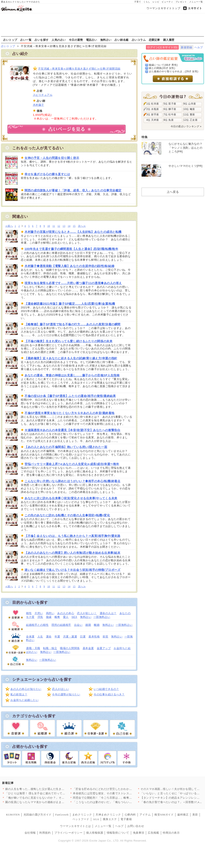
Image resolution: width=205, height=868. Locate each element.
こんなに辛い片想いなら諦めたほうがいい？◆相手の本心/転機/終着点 (72, 481)
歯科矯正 (183, 815)
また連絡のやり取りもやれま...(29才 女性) (174, 71)
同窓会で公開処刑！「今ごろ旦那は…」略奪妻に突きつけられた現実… (118, 798)
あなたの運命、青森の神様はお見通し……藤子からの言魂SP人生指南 (72, 375)
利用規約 (45, 833)
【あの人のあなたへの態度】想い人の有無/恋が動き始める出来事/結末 (72, 553)
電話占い (92, 40)
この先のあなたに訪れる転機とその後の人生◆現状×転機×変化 (67, 515)
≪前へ (9, 226)
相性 (29, 613)
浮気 (40, 617)
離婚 (97, 625)
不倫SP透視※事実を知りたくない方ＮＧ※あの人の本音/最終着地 (70, 413)
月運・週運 (70, 637)
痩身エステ (110, 819)
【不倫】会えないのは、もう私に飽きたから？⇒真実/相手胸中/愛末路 (72, 536)
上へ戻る (173, 192)
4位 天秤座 (153, 120)
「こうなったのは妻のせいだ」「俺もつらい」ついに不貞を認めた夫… (118, 802)
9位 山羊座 (190, 104)
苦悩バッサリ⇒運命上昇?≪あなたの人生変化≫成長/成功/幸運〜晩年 (72, 464)
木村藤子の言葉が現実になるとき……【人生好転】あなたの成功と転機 (73, 232)
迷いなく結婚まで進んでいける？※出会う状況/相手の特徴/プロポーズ (72, 570)
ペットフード (81, 819)
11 (54, 226)
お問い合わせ (136, 826)
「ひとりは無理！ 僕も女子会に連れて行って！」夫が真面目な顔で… (49, 793)
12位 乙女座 (190, 120)
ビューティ (167, 2)
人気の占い (59, 40)
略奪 (57, 617)
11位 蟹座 (189, 115)
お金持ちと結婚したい (24, 700)
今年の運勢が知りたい (66, 694)
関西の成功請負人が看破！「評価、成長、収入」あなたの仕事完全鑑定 (73, 190)
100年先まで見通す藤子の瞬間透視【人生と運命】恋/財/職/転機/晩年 (71, 249)
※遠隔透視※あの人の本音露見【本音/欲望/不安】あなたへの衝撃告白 (72, 430)
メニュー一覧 (196, 2)
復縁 (49, 617)
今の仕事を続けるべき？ (109, 694)
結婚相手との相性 (37, 625)
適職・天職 (33, 648)
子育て (138, 2)
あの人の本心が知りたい (26, 689)
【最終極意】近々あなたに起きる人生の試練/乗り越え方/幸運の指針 (71, 358)
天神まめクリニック (108, 815)
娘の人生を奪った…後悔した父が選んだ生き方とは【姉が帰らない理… (50, 789)
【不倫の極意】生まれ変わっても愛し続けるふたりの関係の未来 (68, 341)
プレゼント (181, 2)
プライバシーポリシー (68, 833)
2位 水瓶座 (153, 109)
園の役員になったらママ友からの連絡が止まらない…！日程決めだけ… (50, 802)
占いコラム (139, 40)
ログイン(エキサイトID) (162, 47)
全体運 (30, 637)
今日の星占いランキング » (186, 126)
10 (49, 226)
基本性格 (94, 637)
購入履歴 (169, 40)
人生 (40, 637)
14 (69, 226)
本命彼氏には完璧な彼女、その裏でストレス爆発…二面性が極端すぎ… (118, 793)
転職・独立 (50, 648)
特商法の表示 (171, 833)
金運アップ (104, 648)
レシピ (156, 2)
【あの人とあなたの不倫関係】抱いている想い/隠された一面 (66, 447)
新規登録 (186, 47)
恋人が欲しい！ (87, 613)
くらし (147, 2)
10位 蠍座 (189, 109)
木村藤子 (39, 105)
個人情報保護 (95, 833)
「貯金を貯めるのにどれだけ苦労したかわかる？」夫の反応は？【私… (118, 789)
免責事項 (139, 833)
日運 (83, 637)
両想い (50, 613)
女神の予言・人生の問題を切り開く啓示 (52, 158)
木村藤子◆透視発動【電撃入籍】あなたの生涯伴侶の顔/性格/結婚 (69, 266)
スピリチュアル (43, 95)
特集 (145, 137)
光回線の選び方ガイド (38, 815)
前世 (105, 637)
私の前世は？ (19, 694)
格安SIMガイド (164, 815)
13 (64, 226)
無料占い (106, 40)
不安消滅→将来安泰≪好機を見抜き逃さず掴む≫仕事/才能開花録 (79, 69)
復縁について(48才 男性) (163, 65)
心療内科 (130, 815)
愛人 (66, 617)
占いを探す (42, 40)
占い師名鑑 (122, 40)
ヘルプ (199, 47)
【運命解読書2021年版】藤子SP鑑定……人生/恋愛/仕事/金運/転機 (70, 304)
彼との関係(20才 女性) (162, 68)
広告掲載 (153, 833)
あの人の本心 (66, 613)
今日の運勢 (76, 40)
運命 (49, 637)
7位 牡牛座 (170, 115)
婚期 (88, 625)
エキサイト (195, 8)
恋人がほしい (60, 689)
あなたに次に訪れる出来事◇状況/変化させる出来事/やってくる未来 (71, 498)
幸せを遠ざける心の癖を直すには (47, 174)
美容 (195, 815)
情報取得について (118, 833)
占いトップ (10, 40)
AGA (96, 819)
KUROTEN (13, 815)
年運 (57, 637)
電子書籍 (126, 819)
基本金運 (88, 648)
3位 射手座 (153, 115)
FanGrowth (62, 815)
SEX (75, 617)
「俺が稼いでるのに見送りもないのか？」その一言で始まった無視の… (50, 798)
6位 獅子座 (170, 109)
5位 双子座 (170, 104)
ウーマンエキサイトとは (75, 826)
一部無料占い (102, 617)
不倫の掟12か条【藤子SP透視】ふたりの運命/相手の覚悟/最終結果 (70, 396)
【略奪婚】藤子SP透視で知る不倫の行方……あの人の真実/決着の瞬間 (73, 324)
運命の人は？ (108, 613)
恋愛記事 (154, 40)
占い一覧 (26, 40)
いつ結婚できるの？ (106, 689)
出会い (78, 625)
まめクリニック (82, 815)
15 (74, 226)
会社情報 (30, 833)
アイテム (145, 815)
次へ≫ (82, 226)
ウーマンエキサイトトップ (163, 8)
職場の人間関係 (70, 648)
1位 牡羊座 (153, 104)
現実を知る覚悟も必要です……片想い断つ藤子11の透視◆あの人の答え (73, 283)
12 (59, 226)
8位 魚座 (169, 120)
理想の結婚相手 (61, 625)
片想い (39, 613)
